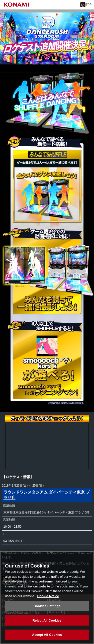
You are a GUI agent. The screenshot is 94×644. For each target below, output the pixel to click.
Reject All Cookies (47, 620)
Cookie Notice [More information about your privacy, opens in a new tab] (48, 596)
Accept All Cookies (47, 635)
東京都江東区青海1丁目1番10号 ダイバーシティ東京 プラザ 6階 (46, 512)
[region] (47, 598)
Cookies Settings (47, 606)
